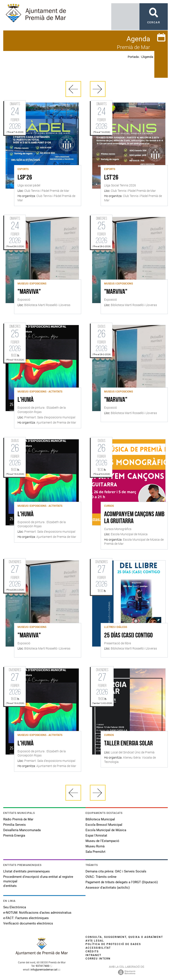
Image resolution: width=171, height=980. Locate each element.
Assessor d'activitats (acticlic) (108, 888)
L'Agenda (147, 57)
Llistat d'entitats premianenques (27, 871)
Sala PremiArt (95, 852)
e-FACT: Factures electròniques (26, 918)
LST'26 (111, 178)
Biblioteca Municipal (100, 819)
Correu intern (98, 959)
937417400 (43, 966)
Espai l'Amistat (96, 835)
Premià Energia (14, 835)
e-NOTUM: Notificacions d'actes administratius (37, 913)
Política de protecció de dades (113, 944)
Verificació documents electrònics (28, 923)
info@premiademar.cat (44, 970)
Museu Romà (95, 846)
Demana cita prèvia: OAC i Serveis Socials (116, 871)
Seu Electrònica (15, 907)
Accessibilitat (98, 948)
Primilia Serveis (15, 825)
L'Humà (26, 400)
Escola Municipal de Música (106, 830)
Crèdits (92, 951)
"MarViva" (29, 292)
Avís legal (95, 941)
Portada (133, 57)
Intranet (93, 955)
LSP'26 (25, 178)
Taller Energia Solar (128, 744)
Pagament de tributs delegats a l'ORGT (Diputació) (122, 882)
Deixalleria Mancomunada (22, 830)
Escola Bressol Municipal (104, 825)
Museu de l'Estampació (102, 841)
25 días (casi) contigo (128, 636)
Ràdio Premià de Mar (18, 819)
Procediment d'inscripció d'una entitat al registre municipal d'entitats (38, 881)
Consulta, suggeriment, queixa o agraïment (124, 937)
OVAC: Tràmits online (101, 877)
